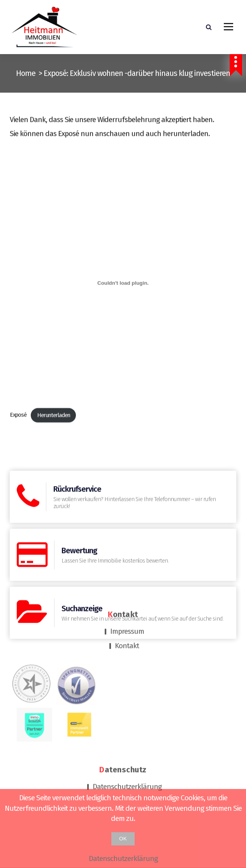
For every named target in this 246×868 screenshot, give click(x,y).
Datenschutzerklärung (127, 728)
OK (123, 839)
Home (26, 73)
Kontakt (127, 587)
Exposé (18, 441)
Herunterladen (54, 441)
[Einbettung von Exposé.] (123, 309)
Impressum (127, 573)
